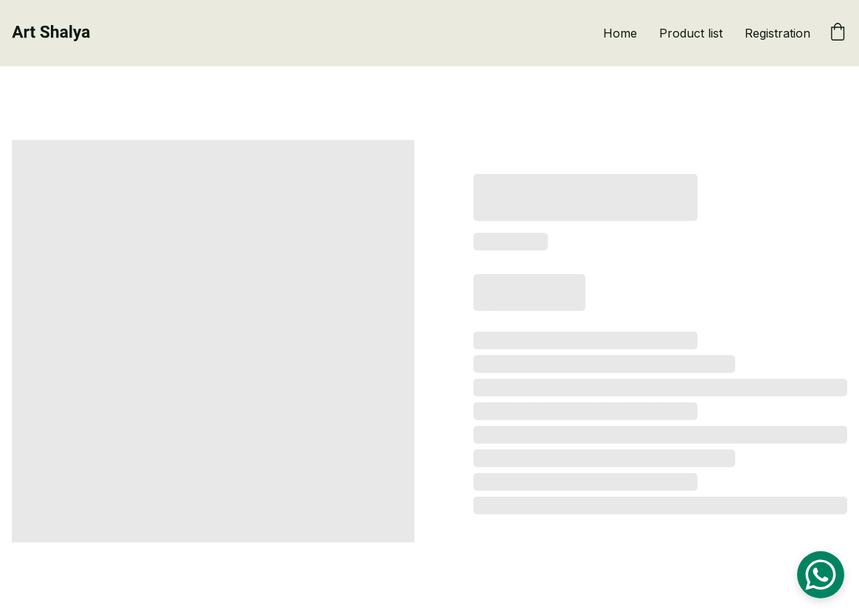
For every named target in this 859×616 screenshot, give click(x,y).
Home (620, 33)
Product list (691, 33)
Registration (778, 33)
